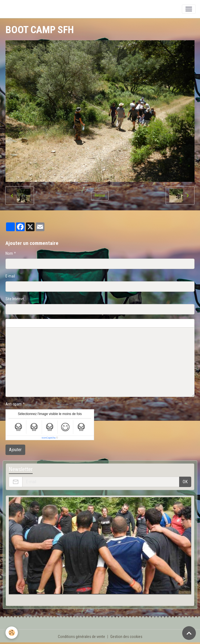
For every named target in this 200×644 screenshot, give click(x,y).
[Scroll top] (189, 633)
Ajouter (15, 450)
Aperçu (138, 323)
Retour (100, 195)
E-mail (10, 276)
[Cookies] (12, 633)
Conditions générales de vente (81, 637)
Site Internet (15, 299)
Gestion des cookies (126, 637)
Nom (9, 253)
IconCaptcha (49, 438)
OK (185, 482)
